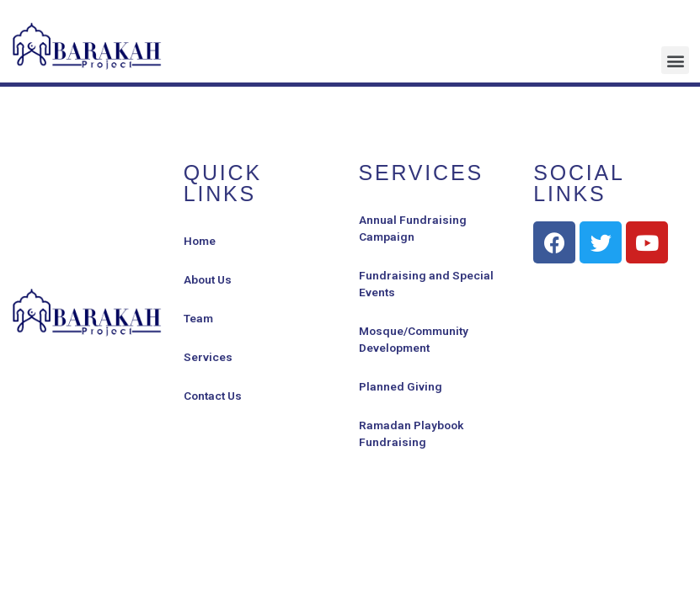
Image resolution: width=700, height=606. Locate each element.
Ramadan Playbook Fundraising (411, 433)
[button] (675, 60)
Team (198, 318)
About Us (208, 279)
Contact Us (213, 396)
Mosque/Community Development (414, 339)
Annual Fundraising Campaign (413, 228)
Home (200, 241)
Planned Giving (401, 386)
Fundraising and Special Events (426, 284)
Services (208, 357)
